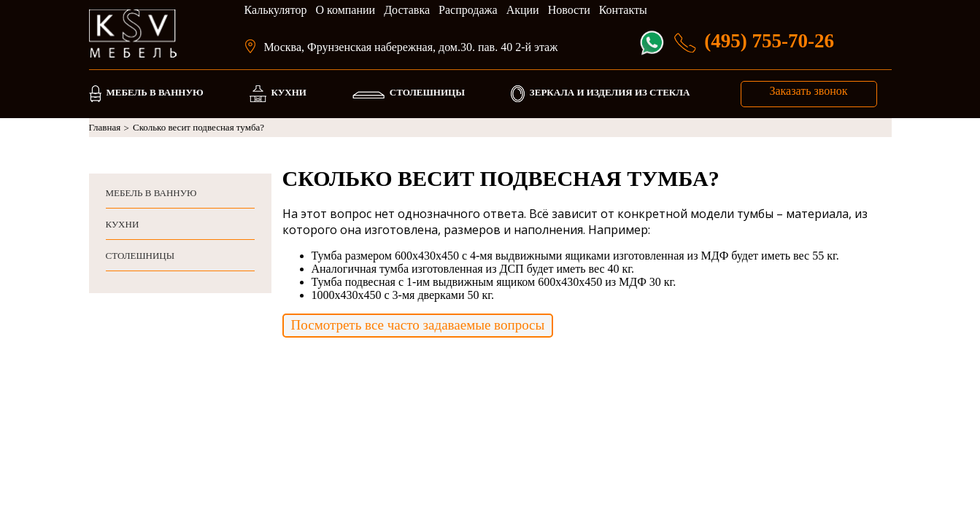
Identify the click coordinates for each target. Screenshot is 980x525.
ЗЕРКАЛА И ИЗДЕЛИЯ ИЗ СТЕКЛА (610, 92)
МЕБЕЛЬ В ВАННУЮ (154, 92)
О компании (345, 10)
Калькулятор (276, 10)
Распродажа (468, 10)
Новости (569, 10)
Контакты (623, 10)
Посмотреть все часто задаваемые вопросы (418, 325)
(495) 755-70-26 (769, 41)
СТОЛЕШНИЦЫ (427, 92)
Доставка (407, 10)
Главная (109, 128)
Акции (523, 10)
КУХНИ (289, 92)
